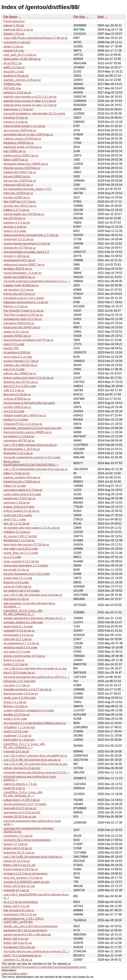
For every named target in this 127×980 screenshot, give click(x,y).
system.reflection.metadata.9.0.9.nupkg (29, 710)
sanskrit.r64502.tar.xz (17, 336)
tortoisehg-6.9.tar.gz (16, 599)
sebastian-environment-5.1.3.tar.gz (26, 302)
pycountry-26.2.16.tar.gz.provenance (27, 840)
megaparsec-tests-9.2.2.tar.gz (23, 319)
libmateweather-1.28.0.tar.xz (22, 449)
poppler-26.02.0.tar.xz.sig (20, 817)
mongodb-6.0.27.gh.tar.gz (20, 808)
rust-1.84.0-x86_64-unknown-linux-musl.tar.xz (33, 595)
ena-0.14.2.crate (14, 369)
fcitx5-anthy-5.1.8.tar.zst (19, 740)
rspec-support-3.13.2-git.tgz (21, 561)
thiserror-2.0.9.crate (16, 582)
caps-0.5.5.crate (14, 344)
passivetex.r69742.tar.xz (19, 441)
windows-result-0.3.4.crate (20, 647)
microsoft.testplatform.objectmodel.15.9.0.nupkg (34, 114)
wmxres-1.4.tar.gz (15, 227)
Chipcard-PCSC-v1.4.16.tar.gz (23, 424)
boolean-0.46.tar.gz (16, 76)
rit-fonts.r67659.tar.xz (17, 399)
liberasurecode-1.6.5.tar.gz (21, 694)
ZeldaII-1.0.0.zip (14, 34)
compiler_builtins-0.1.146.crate (23, 622)
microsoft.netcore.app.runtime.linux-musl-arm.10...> (37, 951)
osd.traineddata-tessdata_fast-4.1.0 (26, 252)
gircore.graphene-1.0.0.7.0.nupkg (25, 804)
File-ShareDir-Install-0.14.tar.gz (23, 311)
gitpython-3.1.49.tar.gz (18, 960)
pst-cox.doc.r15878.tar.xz (20, 181)
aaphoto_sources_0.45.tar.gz (22, 80)
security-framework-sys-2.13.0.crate (26, 574)
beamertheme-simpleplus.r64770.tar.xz (29, 340)
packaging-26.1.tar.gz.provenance (25, 930)
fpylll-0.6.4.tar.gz (14, 660)
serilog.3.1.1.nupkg (16, 420)
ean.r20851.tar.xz (15, 151)
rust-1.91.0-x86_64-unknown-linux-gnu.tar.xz (32, 760)
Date (101, 17)
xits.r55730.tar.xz (14, 218)
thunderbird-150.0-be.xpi (19, 947)
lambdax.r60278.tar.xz (18, 269)
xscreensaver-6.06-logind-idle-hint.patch (29, 403)
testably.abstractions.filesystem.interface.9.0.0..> (35, 618)
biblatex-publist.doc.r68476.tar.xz (25, 415)
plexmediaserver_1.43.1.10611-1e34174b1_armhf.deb (24, 920)
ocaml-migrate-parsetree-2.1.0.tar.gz (27, 244)
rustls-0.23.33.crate (16, 731)
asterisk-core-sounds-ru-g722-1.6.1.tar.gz (30, 97)
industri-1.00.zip (14, 25)
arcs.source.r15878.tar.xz (20, 130)
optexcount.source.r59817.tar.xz (24, 265)
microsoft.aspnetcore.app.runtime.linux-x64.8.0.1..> (36, 677)
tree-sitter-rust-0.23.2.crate (21, 549)
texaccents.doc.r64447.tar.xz (22, 327)
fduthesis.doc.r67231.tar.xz (21, 382)
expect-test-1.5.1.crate (18, 578)
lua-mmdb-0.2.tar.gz (16, 570)
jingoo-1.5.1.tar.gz (15, 702)
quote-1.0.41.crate (15, 719)
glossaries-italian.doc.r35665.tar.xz (26, 164)
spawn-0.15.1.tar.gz (16, 332)
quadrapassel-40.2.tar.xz (19, 260)
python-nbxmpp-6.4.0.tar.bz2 (22, 768)
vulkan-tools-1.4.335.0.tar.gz (22, 800)
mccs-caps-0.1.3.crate (18, 357)
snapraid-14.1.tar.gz (16, 890)
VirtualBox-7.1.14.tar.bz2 (19, 727)
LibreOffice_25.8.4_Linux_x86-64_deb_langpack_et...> (23, 794)
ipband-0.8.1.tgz (14, 51)
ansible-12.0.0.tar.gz (16, 715)
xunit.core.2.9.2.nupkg (18, 515)
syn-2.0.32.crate (14, 411)
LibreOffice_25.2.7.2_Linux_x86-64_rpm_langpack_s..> (24, 746)
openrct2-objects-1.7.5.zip (20, 784)
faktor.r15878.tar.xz (16, 160)
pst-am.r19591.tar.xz (17, 176)
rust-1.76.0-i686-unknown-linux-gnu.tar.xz (30, 445)
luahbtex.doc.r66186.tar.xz (20, 365)
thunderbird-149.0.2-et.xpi (20, 914)
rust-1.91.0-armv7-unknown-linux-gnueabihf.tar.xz (35, 756)
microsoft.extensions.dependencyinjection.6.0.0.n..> (37, 281)
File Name (10, 17)
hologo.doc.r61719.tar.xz (19, 294)
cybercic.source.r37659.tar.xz (22, 139)
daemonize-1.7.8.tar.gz (18, 109)
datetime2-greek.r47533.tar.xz (23, 147)
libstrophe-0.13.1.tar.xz (18, 453)
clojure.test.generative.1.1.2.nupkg (26, 566)
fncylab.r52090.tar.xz (17, 197)
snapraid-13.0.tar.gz (16, 751)
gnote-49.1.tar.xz (14, 788)
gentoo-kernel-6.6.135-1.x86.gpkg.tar (27, 935)
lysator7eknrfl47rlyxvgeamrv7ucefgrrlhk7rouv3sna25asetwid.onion (44, 967)
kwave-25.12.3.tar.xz (17, 861)
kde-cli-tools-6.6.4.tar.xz (19, 910)
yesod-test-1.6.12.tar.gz (19, 239)
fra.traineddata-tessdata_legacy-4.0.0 (27, 189)
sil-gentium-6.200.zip (17, 352)
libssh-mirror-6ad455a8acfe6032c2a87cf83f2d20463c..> (31, 463)
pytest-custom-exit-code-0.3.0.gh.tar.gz (29, 378)
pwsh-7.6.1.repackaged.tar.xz (22, 955)
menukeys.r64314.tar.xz (19, 323)
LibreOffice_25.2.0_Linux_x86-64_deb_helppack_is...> (23, 612)
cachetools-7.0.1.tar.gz (18, 836)
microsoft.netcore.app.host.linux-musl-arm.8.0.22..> (37, 772)
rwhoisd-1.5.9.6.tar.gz (17, 93)
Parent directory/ (14, 21)
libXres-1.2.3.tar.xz (15, 706)
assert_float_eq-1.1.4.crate (21, 553)
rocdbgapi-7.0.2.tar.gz (17, 736)
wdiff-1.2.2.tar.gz (14, 67)
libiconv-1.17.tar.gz (15, 306)
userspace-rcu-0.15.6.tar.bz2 (22, 812)
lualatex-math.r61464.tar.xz (21, 285)
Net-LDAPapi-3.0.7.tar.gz (20, 202)
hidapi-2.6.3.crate (15, 486)
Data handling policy (14, 974)
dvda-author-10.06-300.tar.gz (22, 59)
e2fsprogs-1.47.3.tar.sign (19, 681)
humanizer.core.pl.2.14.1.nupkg (24, 298)
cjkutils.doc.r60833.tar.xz (19, 277)
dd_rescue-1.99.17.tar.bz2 (20, 536)
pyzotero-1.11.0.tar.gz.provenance (25, 874)
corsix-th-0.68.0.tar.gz (17, 586)
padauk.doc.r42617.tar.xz (20, 172)
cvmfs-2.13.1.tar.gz (16, 664)
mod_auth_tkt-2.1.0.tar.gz (20, 55)
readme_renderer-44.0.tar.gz (22, 477)
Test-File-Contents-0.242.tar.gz (23, 315)
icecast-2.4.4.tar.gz (16, 122)
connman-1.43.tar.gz (17, 503)
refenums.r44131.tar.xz (18, 185)
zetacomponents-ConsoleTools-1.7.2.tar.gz (31, 235)
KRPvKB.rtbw (12, 88)
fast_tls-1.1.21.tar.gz (16, 524)
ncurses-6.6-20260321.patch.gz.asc (26, 882)
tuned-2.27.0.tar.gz (15, 844)
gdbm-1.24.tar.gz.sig (17, 473)
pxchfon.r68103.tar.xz (17, 407)
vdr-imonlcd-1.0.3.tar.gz (19, 290)
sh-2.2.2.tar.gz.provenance (21, 902)
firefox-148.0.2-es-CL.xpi (19, 865)
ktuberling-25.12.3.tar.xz (19, 853)
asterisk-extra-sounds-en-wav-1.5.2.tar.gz (30, 105)
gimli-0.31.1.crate (15, 519)
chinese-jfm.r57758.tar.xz (20, 248)
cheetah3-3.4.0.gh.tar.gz (19, 631)
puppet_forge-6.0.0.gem (19, 507)
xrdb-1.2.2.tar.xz (14, 390)
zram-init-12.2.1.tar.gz (17, 639)
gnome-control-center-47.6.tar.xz (24, 656)
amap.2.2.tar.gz (13, 46)
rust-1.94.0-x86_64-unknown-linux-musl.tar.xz (33, 857)
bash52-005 (11, 348)
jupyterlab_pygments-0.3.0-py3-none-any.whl (32, 428)
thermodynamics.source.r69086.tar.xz (28, 432)
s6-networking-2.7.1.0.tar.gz (21, 643)
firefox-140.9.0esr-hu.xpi (19, 886)
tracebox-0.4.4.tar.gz (17, 223)
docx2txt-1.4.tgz (14, 72)
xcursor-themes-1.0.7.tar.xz (21, 361)
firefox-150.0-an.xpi (16, 939)
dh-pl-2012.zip (13, 63)
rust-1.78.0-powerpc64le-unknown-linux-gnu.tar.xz (36, 469)
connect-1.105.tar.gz (17, 256)
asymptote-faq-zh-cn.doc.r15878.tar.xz (28, 134)
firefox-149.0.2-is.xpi (16, 906)
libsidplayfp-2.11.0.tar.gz (19, 540)
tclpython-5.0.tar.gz (16, 118)
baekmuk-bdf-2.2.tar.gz (18, 30)
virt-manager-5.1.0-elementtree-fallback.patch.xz (35, 723)
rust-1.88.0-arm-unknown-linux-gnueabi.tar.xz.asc (35, 668)
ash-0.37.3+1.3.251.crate (20, 386)
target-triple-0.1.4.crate (18, 626)
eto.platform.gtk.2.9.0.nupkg (21, 591)
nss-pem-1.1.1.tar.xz (17, 685)
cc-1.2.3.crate (12, 557)
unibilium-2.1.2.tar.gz (17, 532)
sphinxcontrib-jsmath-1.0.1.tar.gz (24, 126)
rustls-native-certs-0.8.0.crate (22, 494)
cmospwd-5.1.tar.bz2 (17, 42)
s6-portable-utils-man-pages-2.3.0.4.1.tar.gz (32, 528)
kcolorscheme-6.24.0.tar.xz (21, 869)
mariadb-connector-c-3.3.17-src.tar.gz (28, 689)
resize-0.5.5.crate (15, 231)
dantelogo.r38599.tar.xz (19, 143)
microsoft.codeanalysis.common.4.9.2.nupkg (32, 457)
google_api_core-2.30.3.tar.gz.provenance (31, 926)
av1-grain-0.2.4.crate (17, 652)
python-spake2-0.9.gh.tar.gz (21, 511)
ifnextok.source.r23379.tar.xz (22, 168)
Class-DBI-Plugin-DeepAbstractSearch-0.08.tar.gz (36, 38)
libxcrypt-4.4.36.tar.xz (17, 394)
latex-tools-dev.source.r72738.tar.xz (26, 545)
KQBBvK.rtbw (12, 84)
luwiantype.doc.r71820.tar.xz (22, 482)
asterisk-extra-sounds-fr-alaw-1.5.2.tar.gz (30, 101)
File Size (79, 17)
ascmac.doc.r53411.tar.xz (20, 206)
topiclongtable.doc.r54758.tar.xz (24, 214)
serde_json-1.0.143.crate (19, 698)
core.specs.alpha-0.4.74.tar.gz (23, 490)
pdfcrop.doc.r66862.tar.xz (20, 373)
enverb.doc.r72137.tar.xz (19, 498)
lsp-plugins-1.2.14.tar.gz (19, 436)
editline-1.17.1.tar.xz (16, 210)
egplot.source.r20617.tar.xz (21, 155)
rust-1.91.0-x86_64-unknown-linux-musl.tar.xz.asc (35, 764)
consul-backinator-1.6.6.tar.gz (22, 273)
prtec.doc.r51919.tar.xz (18, 193)
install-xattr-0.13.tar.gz (18, 848)
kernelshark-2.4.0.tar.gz (19, 635)
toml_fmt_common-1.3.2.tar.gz (23, 878)
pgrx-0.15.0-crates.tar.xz (19, 673)
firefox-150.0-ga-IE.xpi (18, 943)
